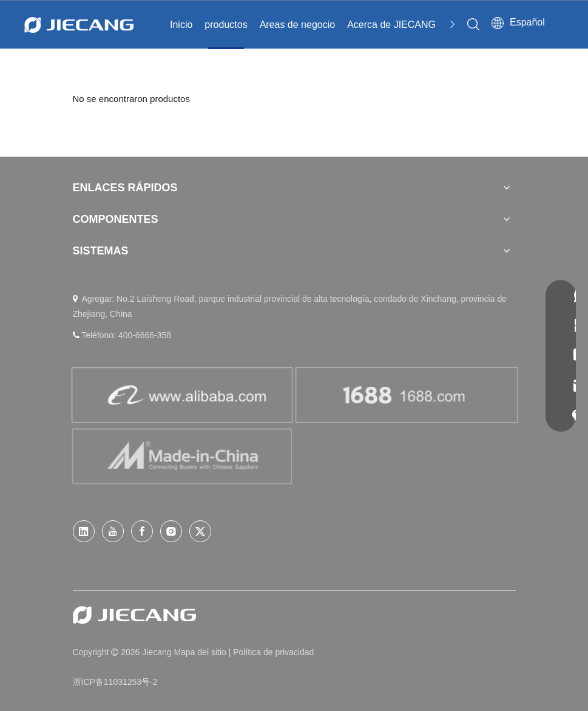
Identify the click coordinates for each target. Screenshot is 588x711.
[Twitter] (200, 531)
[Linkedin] (84, 531)
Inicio (181, 25)
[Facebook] (142, 531)
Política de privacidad (273, 652)
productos (226, 25)
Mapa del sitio (201, 652)
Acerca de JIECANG (391, 25)
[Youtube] (113, 531)
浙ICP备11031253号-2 (115, 682)
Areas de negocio (298, 25)
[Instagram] (171, 531)
